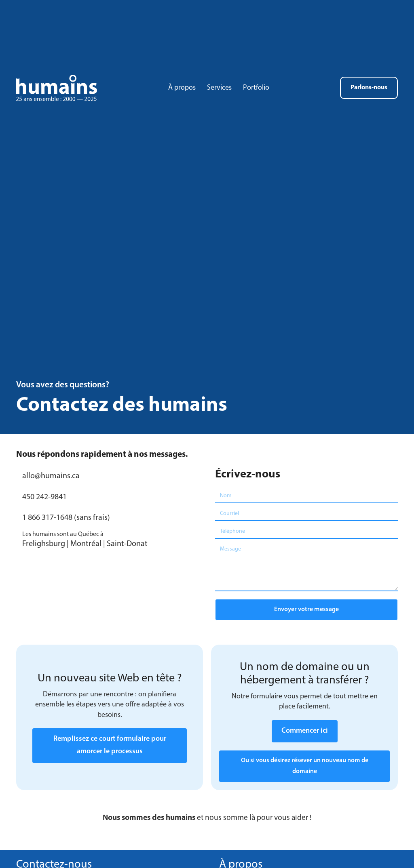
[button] (306, 610)
